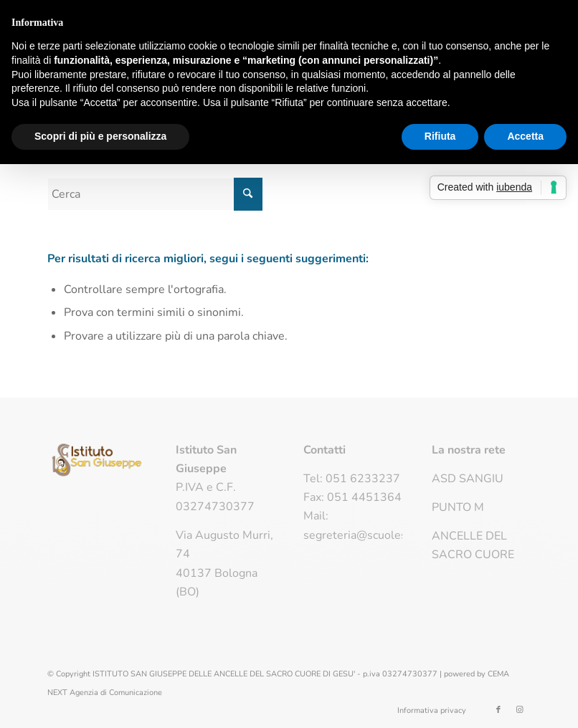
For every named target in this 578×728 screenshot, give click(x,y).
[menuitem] (428, 711)
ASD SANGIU (468, 479)
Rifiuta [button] (440, 136)
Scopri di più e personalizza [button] (100, 136)
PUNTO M (458, 507)
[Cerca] (155, 194)
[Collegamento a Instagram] (520, 710)
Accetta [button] (525, 136)
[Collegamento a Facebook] (498, 710)
